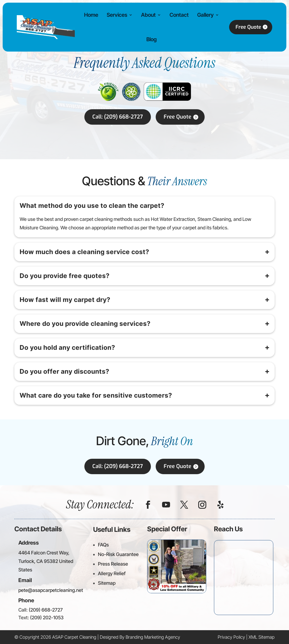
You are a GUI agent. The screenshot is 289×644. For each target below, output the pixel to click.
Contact (176, 15)
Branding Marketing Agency (153, 637)
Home (90, 15)
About (146, 15)
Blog (149, 39)
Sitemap (107, 583)
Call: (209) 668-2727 (118, 117)
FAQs (103, 545)
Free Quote (244, 27)
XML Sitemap (262, 637)
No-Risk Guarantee (118, 554)
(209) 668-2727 (46, 610)
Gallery (201, 15)
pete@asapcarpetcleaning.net (51, 590)
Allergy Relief (112, 573)
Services (115, 15)
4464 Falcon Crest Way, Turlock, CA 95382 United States (46, 561)
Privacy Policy (231, 637)
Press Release (113, 564)
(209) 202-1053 (47, 618)
